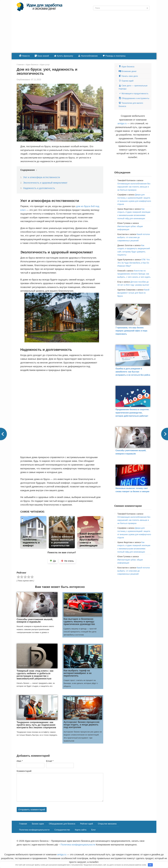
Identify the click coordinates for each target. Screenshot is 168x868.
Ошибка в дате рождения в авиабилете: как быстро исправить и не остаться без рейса (133, 372)
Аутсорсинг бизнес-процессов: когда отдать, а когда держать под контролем (82, 725)
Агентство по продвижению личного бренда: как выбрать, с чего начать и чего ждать (134, 274)
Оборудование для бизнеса (61, 823)
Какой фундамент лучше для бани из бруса (133, 293)
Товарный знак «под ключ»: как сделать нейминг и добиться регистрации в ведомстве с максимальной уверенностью (35, 675)
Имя (20, 761)
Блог (57, 829)
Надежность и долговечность (39, 188)
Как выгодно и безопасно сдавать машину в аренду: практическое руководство (79, 621)
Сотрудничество (27, 829)
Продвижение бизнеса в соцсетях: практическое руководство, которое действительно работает (133, 413)
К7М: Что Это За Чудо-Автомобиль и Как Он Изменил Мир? (134, 263)
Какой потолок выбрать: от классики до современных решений (134, 237)
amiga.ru (122, 123)
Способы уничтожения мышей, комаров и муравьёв (35, 621)
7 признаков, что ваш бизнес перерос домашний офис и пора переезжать (131, 331)
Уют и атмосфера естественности (42, 177)
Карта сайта (44, 829)
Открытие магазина (105, 823)
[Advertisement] (84, 34)
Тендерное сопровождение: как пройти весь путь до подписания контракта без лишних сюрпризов (36, 725)
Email (50, 761)
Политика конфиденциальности (133, 823)
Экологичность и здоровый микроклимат (45, 183)
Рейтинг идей (84, 823)
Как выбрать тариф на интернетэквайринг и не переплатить (78, 673)
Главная (23, 823)
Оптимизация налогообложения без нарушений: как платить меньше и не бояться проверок (134, 187)
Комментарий (24, 771)
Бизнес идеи (37, 823)
